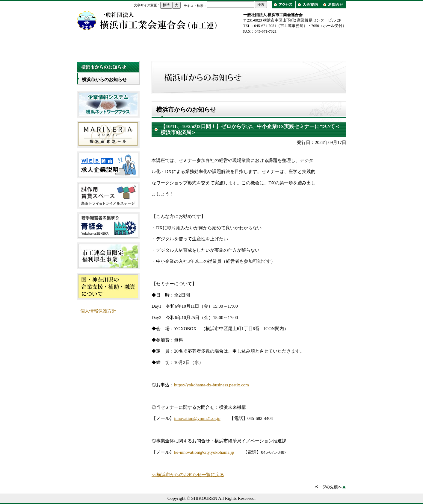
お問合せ (334, 5)
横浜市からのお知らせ (104, 80)
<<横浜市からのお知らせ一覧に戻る (188, 475)
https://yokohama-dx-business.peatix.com (211, 385)
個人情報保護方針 (98, 311)
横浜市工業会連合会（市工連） (147, 21)
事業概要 (211, 45)
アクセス (284, 5)
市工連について (158, 45)
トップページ (104, 45)
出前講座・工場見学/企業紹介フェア (319, 45)
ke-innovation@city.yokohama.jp (204, 452)
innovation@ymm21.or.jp (197, 418)
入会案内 (308, 5)
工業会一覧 (265, 45)
